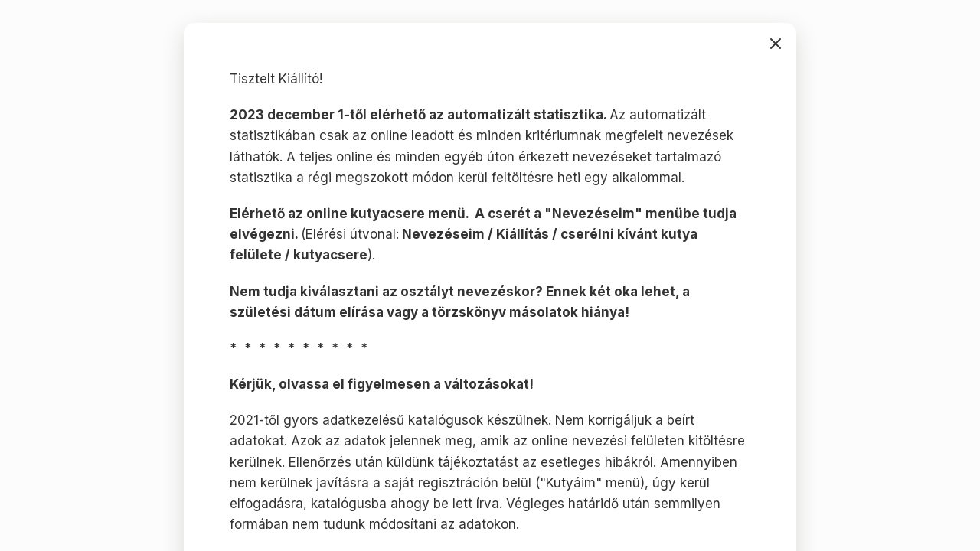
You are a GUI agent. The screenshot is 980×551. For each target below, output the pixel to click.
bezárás (776, 44)
